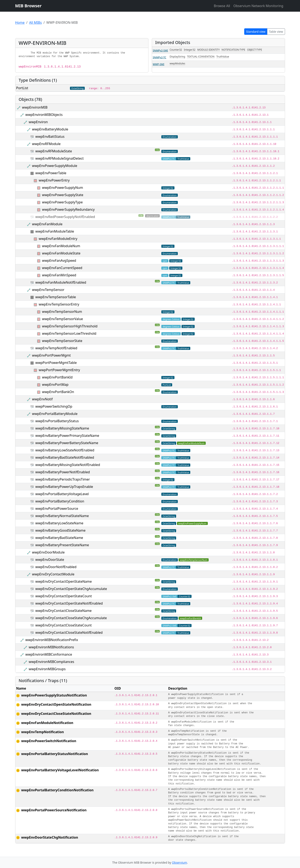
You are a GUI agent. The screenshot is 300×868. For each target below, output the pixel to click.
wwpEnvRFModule (46, 144)
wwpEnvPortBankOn (58, 392)
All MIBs (35, 23)
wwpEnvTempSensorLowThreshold (69, 333)
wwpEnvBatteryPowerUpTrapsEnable (64, 487)
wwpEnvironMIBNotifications (51, 647)
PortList (22, 88)
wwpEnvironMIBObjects (44, 115)
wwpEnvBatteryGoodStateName (60, 530)
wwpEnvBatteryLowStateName (59, 523)
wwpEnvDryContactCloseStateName (63, 611)
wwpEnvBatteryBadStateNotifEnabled (65, 457)
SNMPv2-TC (160, 57)
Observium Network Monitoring (258, 6)
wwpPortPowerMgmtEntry (59, 370)
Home (20, 23)
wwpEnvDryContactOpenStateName (64, 581)
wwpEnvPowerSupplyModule (55, 166)
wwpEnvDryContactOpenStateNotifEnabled (69, 603)
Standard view (256, 32)
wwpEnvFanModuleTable (55, 231)
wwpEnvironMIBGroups (47, 669)
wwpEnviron (38, 122)
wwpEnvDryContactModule (53, 574)
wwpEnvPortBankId (57, 377)
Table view (276, 32)
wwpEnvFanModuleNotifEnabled (61, 282)
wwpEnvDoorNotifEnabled (56, 567)
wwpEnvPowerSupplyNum (63, 188)
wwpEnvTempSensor (48, 290)
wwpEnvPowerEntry (54, 180)
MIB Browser (28, 6)
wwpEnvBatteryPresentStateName (62, 545)
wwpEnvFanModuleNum (61, 246)
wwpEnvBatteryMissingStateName (62, 428)
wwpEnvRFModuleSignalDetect (60, 158)
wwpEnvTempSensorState (62, 341)
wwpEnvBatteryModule (50, 129)
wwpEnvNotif (42, 399)
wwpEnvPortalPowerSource (57, 509)
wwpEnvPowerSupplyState (63, 195)
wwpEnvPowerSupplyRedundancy (68, 209)
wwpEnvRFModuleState (54, 151)
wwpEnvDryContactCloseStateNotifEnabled (69, 633)
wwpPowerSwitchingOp (54, 406)
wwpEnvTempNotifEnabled (56, 348)
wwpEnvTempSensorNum (62, 312)
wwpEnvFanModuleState (61, 253)
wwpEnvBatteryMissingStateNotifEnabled (68, 465)
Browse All (222, 6)
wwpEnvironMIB (35, 107)
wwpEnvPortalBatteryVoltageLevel (62, 494)
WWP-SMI (159, 64)
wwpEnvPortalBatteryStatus (57, 421)
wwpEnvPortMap (55, 385)
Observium (179, 862)
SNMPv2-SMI (160, 51)
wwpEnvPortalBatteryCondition (60, 501)
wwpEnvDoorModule (48, 552)
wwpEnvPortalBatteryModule (55, 414)
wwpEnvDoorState (50, 560)
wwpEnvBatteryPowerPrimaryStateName (67, 436)
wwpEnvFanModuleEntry (58, 239)
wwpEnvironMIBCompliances (51, 662)
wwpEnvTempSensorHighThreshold (70, 326)
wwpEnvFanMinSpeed (59, 275)
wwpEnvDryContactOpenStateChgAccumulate (71, 589)
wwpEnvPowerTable (51, 173)
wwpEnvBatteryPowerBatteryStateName (67, 443)
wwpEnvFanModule (47, 224)
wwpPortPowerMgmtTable (56, 363)
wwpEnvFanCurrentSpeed (62, 268)
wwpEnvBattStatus (50, 137)
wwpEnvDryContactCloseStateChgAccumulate (71, 618)
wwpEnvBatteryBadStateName (59, 538)
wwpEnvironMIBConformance (49, 654)
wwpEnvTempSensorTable (56, 297)
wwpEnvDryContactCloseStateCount (64, 625)
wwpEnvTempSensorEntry (59, 304)
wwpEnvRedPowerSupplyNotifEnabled (65, 217)
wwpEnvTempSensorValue (62, 319)
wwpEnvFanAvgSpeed (59, 261)
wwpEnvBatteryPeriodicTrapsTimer (63, 479)
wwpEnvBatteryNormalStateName (62, 516)
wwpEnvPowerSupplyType (62, 202)
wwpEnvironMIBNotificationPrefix (52, 640)
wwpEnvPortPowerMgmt (51, 355)
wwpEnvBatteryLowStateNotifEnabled (65, 450)
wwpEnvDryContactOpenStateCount (64, 596)
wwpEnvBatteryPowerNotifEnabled (63, 472)
